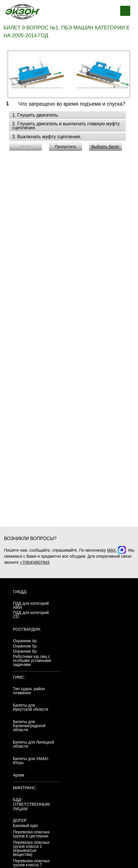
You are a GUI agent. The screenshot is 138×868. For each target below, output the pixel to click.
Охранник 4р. (25, 641)
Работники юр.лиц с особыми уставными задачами (32, 660)
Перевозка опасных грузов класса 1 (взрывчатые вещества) (31, 848)
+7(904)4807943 (35, 562)
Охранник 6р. (25, 651)
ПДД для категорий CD (31, 615)
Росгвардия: (27, 629)
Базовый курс (26, 826)
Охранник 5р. (25, 646)
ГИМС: (19, 677)
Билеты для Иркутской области (31, 707)
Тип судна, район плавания (29, 691)
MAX (117, 550)
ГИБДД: (20, 592)
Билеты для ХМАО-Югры (31, 761)
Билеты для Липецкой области (33, 744)
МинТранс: (25, 788)
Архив (19, 775)
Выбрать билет (106, 147)
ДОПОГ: (21, 820)
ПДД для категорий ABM (31, 605)
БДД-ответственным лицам (31, 804)
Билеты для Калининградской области (29, 726)
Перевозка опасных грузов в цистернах (31, 834)
